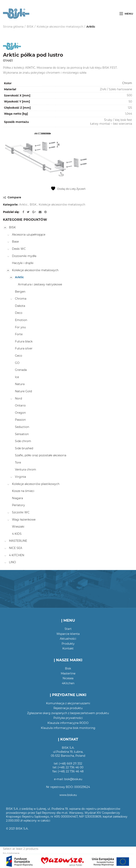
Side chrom (23, 441)
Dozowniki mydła (24, 256)
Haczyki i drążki (23, 263)
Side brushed (24, 448)
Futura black (24, 341)
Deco (19, 313)
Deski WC (19, 249)
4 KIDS (17, 534)
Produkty (68, 644)
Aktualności (68, 639)
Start (68, 629)
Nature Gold (23, 391)
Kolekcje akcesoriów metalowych (60, 27)
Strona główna (13, 27)
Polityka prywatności (68, 718)
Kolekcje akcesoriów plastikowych (36, 484)
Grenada (21, 370)
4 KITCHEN (17, 555)
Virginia (20, 477)
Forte (19, 334)
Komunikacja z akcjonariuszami (68, 703)
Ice (17, 377)
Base (15, 242)
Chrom (127, 83)
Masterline (68, 673)
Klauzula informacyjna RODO (68, 723)
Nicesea (68, 678)
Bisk (68, 668)
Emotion (21, 320)
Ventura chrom (26, 470)
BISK (30, 27)
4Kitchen (68, 683)
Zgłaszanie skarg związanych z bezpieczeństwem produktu (68, 713)
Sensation (22, 434)
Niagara (17, 498)
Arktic (91, 27)
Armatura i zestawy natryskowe (40, 284)
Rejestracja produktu (68, 708)
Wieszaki (18, 527)
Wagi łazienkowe (24, 520)
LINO (12, 562)
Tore (18, 463)
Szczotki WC (21, 512)
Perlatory (18, 505)
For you (20, 327)
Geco (19, 356)
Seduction (22, 427)
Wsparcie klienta (68, 634)
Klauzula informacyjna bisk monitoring (68, 728)
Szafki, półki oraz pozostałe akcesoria (41, 455)
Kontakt (68, 648)
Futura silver (24, 348)
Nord (18, 398)
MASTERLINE (18, 541)
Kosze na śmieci (23, 491)
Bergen (20, 292)
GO (17, 363)
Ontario (20, 405)
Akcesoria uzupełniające (29, 235)
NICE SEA (16, 548)
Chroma (21, 299)
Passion (20, 420)
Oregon (20, 413)
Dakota (20, 306)
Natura (20, 384)
